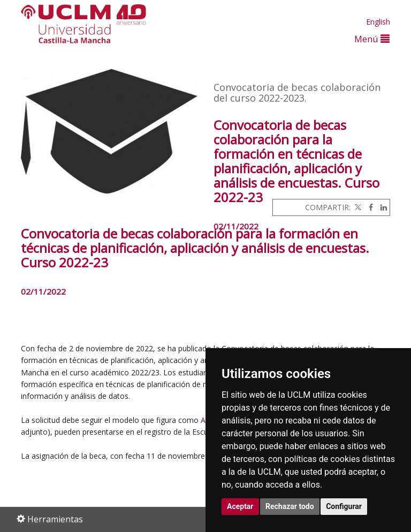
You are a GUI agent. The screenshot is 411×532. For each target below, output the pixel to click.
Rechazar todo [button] (290, 506)
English (378, 22)
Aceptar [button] (240, 506)
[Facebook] (368, 207)
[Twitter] (357, 207)
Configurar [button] (344, 506)
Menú (372, 39)
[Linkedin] (381, 207)
